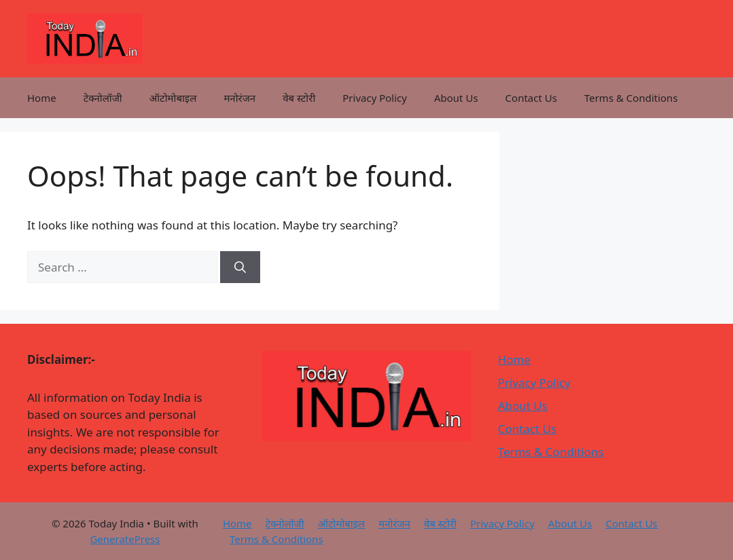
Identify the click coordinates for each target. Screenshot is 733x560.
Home (42, 98)
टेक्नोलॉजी (103, 98)
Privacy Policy (375, 98)
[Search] (240, 267)
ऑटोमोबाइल (173, 98)
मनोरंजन (239, 98)
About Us (456, 98)
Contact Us (531, 98)
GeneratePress (125, 539)
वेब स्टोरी (299, 98)
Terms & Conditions (631, 98)
